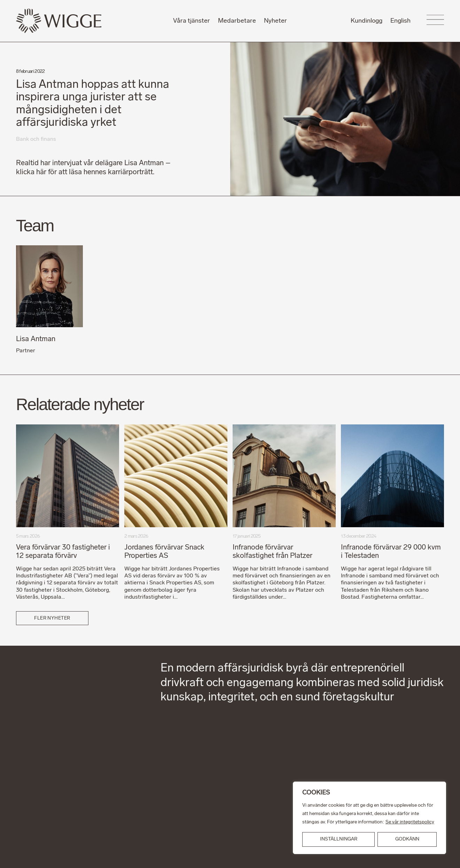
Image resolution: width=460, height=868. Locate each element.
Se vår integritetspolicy (410, 822)
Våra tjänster (192, 21)
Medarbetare (237, 21)
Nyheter (275, 21)
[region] (369, 818)
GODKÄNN (407, 839)
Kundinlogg (367, 21)
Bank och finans (36, 139)
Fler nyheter (52, 618)
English (400, 21)
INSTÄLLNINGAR (339, 839)
